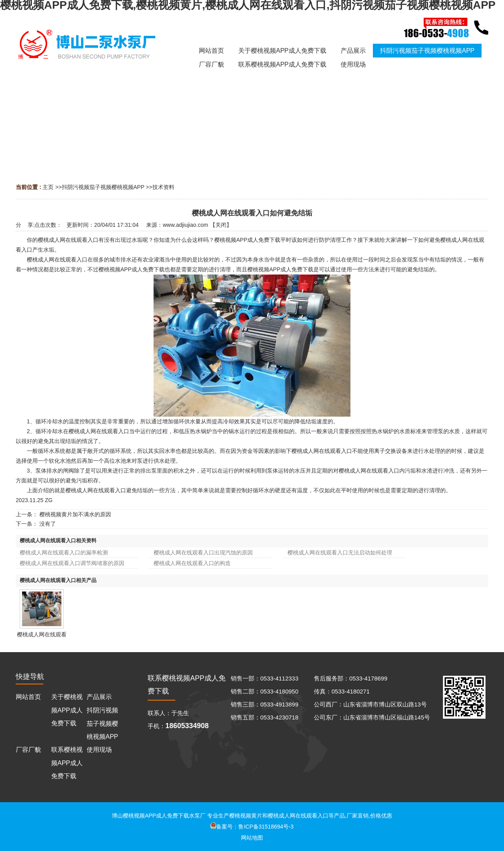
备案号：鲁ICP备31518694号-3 (252, 827)
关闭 (221, 225)
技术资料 (163, 187)
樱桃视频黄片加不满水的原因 (75, 514)
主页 (48, 187)
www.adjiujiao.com (185, 225)
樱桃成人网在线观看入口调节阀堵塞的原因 (72, 563)
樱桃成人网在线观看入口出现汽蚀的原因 (203, 553)
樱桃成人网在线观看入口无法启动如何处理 (340, 553)
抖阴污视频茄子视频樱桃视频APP (103, 187)
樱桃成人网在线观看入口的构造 (192, 563)
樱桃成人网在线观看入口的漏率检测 (64, 553)
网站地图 (252, 838)
